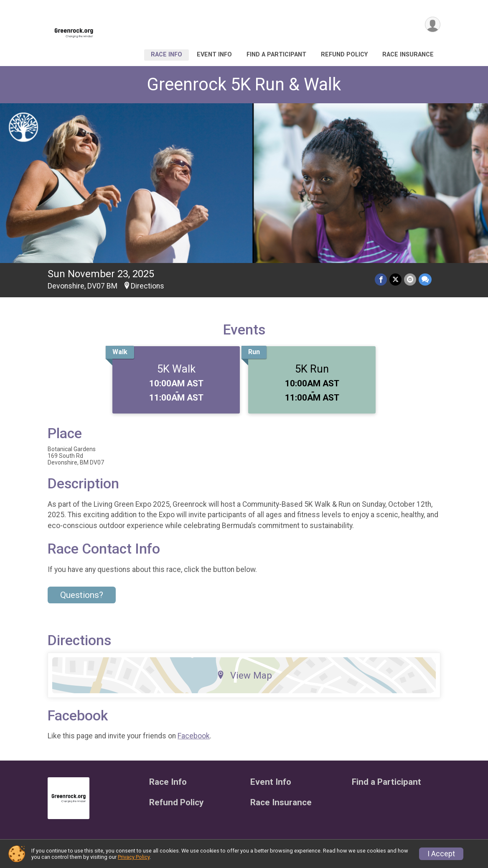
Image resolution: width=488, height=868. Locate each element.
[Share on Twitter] (395, 280)
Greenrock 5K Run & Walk (244, 84)
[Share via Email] (410, 280)
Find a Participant (276, 55)
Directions (147, 286)
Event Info (214, 55)
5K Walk (176, 369)
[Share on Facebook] (381, 280)
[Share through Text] (425, 280)
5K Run (312, 369)
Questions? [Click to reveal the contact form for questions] (82, 595)
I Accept (441, 854)
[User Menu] (433, 24)
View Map (244, 675)
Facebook (194, 736)
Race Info (166, 55)
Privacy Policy (134, 857)
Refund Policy (344, 55)
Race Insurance (408, 55)
